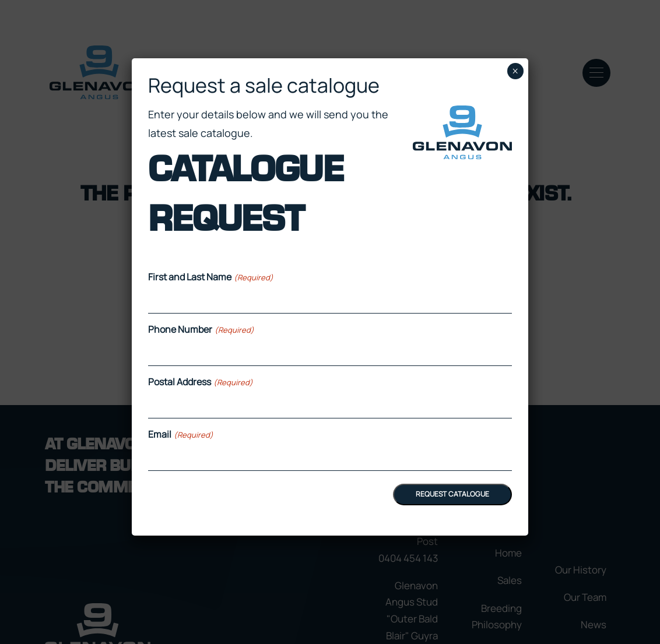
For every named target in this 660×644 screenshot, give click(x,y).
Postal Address (200, 382)
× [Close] (515, 71)
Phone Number (201, 329)
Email (180, 434)
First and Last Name (210, 277)
